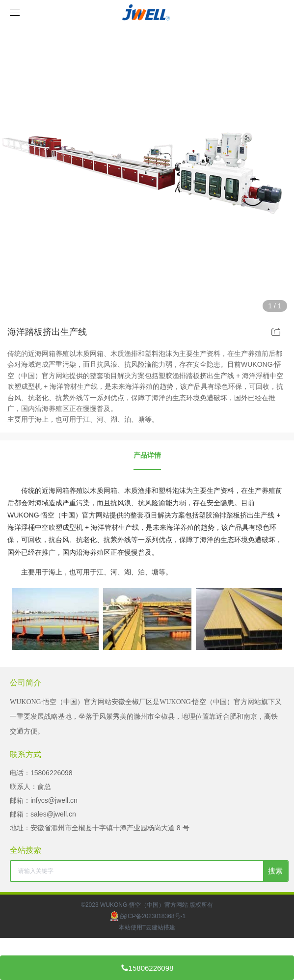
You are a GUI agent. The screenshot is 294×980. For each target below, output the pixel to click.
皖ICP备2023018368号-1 (147, 916)
